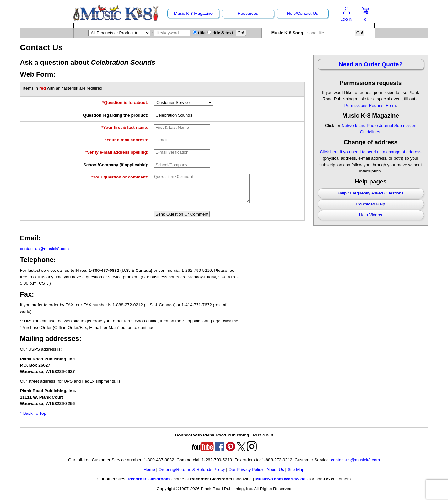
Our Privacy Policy (246, 475)
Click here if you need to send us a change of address (370, 152)
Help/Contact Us (302, 13)
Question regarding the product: (116, 115)
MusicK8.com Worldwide (280, 485)
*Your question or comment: (120, 177)
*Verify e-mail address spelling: (117, 152)
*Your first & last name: (125, 127)
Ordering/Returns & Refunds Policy (192, 475)
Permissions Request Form (370, 105)
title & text (220, 33)
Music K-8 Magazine (193, 13)
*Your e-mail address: (127, 140)
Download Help (370, 204)
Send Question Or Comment (182, 220)
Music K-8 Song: (312, 33)
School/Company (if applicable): (116, 165)
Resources (248, 13)
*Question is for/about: (125, 103)
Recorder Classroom (149, 485)
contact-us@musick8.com (45, 254)
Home (149, 475)
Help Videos (371, 215)
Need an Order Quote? (371, 64)
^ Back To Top (33, 419)
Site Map (296, 475)
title (199, 33)
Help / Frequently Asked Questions (371, 193)
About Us (275, 475)
